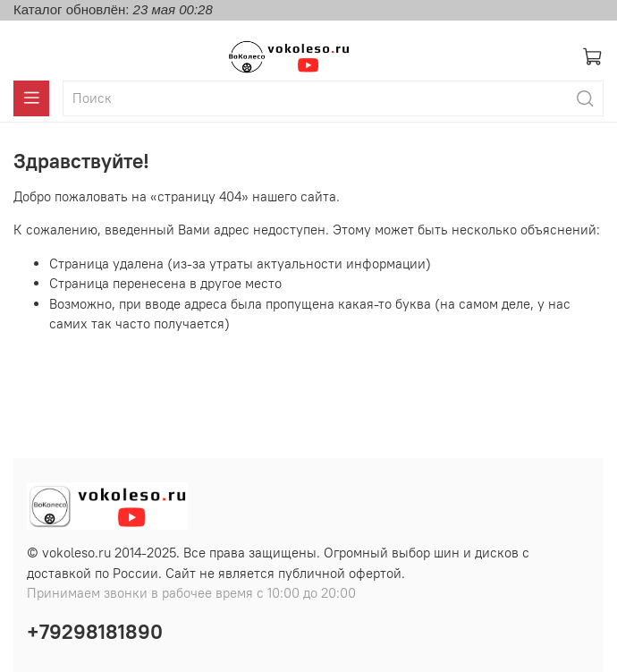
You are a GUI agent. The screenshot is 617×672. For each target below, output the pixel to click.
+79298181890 (95, 632)
